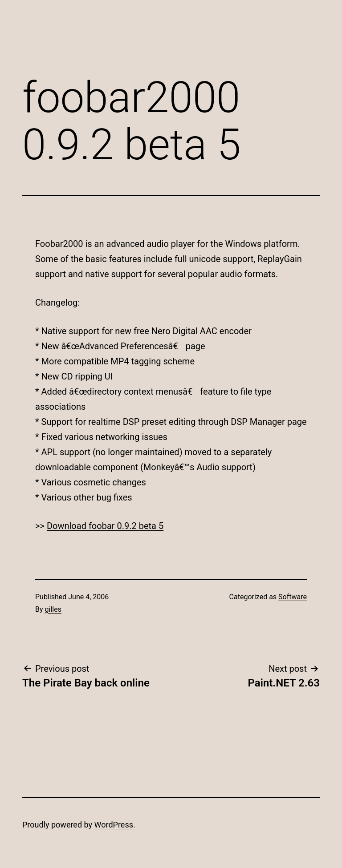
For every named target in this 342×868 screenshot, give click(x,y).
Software (293, 597)
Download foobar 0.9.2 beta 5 (105, 526)
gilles (53, 609)
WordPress (114, 825)
